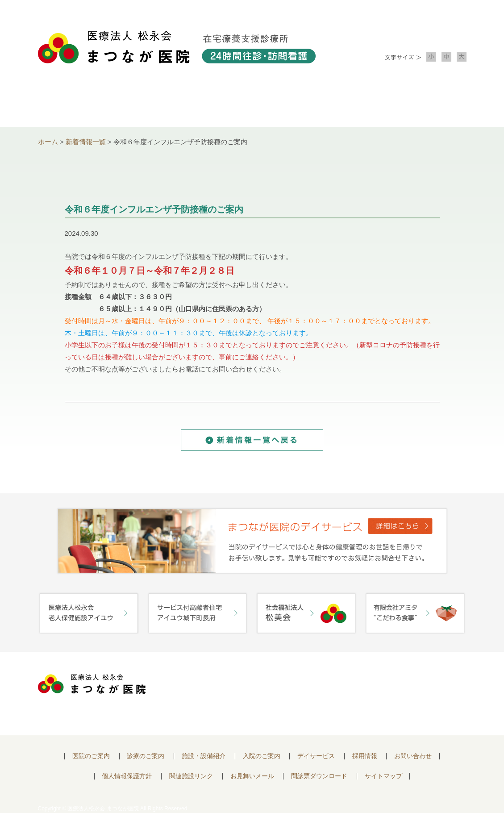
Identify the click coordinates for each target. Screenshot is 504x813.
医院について (81, 103)
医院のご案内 (91, 756)
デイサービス (316, 756)
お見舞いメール (252, 776)
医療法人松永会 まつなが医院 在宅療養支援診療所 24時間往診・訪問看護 (177, 47)
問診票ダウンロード (319, 776)
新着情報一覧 (86, 142)
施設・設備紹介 (252, 103)
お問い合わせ (424, 103)
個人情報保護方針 (127, 776)
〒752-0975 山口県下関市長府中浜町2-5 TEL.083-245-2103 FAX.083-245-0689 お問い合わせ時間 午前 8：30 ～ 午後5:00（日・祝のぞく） (251, 694)
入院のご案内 (338, 103)
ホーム (48, 142)
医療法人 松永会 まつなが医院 (92, 684)
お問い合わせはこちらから (414, 686)
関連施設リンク (191, 776)
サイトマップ (383, 776)
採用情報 (365, 756)
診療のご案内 (167, 103)
